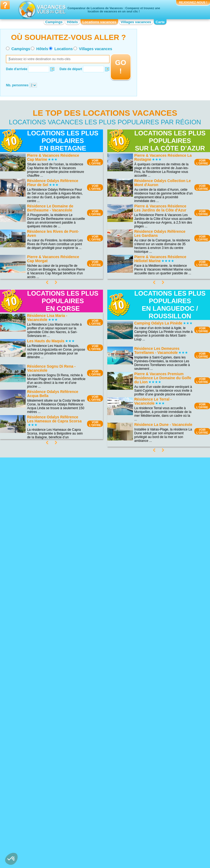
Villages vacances (136, 22)
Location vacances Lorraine (157, 796)
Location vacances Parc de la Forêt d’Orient (46, 728)
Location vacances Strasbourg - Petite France (160, 746)
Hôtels (72, 22)
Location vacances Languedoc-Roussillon (101, 825)
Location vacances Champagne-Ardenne (102, 798)
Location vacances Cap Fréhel (42, 692)
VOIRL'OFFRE (95, 162)
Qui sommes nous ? (78, 846)
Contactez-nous (108, 846)
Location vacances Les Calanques (45, 734)
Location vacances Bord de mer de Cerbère (104, 753)
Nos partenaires (135, 846)
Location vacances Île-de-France (102, 819)
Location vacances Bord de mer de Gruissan (104, 708)
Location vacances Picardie (157, 815)
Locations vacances (99, 22)
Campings (54, 22)
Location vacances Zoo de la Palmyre (158, 723)
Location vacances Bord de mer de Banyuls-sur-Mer (104, 723)
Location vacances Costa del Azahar (100, 700)
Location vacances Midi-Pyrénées (161, 800)
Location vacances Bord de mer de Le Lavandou (104, 715)
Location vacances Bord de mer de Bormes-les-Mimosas (104, 746)
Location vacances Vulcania (157, 729)
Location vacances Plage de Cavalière (41, 709)
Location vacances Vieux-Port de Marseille (161, 753)
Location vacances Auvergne (41, 804)
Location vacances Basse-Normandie (39, 809)
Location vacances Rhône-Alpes (161, 834)
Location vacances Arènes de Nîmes (159, 700)
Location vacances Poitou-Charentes (156, 821)
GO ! (121, 67)
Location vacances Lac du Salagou (46, 715)
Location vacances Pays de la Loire (163, 811)
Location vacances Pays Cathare (161, 740)
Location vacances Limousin (99, 830)
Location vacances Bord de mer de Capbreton (104, 738)
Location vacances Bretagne (41, 819)
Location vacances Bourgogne (42, 815)
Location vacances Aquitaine (41, 800)
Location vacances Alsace (39, 796)
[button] (11, 859)
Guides (149, 854)
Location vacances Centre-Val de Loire (44, 825)
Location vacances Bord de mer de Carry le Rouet (104, 730)
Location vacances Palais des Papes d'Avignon (159, 734)
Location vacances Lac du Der (42, 704)
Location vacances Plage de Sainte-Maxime (46, 740)
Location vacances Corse (97, 804)
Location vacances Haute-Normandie (98, 813)
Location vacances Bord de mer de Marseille (104, 761)
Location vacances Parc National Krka (44, 721)
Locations (64, 49)
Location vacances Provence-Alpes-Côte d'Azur (163, 828)
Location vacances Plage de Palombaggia (41, 698)
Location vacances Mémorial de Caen (160, 715)
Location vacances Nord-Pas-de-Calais (161, 806)
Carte (160, 22)
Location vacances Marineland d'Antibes (159, 708)
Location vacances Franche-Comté (104, 808)
